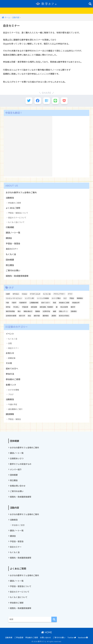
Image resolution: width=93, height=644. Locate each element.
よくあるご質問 (13, 208)
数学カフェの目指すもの (21, 464)
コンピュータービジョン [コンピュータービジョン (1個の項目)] (14, 298)
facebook (83, 637)
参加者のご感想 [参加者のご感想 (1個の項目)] (64, 303)
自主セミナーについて (17, 218)
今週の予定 (13, 404)
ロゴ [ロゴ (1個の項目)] (65, 298)
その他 (9, 363)
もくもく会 (11, 254)
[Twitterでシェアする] (29, 101)
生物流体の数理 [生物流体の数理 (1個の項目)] (11, 316)
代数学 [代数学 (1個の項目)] (14, 303)
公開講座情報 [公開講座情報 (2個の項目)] (34, 303)
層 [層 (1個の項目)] (57, 307)
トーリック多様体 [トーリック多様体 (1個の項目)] (43, 298)
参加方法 (10, 374)
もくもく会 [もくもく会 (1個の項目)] (47, 294)
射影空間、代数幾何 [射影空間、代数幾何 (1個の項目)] (46, 307)
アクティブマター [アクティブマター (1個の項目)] (59, 294)
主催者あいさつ (17, 458)
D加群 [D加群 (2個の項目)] (8, 294)
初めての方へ (12, 369)
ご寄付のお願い (13, 270)
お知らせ (10, 353)
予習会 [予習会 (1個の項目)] (72, 298)
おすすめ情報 (14, 390)
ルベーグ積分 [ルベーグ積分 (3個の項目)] (56, 298)
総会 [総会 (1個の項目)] (29, 316)
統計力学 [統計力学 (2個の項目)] (22, 316)
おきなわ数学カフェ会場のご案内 (21, 192)
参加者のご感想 (14, 203)
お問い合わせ (45, 637)
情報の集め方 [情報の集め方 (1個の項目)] (28, 311)
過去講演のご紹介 (15, 409)
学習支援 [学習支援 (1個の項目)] (25, 307)
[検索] (54, 619)
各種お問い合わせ (18, 486)
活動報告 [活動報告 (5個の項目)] (74, 311)
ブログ (11, 394)
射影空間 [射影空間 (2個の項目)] (34, 307)
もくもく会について (16, 222)
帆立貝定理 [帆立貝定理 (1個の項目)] (64, 307)
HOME (47, 632)
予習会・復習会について (18, 213)
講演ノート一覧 (13, 233)
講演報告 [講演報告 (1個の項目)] (46, 316)
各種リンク (11, 385)
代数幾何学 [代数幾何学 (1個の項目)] (23, 303)
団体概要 (10, 260)
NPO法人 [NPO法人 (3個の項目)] (16, 294)
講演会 (9, 238)
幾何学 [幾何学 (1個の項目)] (73, 307)
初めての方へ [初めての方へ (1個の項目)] (46, 303)
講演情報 (10, 414)
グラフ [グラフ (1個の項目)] (70, 294)
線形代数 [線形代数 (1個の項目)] (37, 316)
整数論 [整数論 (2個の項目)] (38, 311)
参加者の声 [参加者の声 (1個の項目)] (76, 303)
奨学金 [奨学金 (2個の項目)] (8, 307)
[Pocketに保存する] (64, 101)
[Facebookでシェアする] (38, 101)
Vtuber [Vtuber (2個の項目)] (25, 294)
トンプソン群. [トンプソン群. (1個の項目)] (30, 298)
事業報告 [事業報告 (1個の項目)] (80, 298)
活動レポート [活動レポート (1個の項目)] (63, 311)
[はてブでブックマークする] (47, 101)
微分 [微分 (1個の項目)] (19, 311)
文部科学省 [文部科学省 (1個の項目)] (46, 311)
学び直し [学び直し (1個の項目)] (16, 307)
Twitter (72, 637)
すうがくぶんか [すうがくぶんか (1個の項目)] (35, 294)
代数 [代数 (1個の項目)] (7, 303)
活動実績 (9, 637)
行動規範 (10, 227)
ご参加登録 (19, 637)
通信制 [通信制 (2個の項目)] (54, 316)
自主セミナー (12, 249)
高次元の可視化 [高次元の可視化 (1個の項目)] (64, 316)
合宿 (10, 343)
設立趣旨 (10, 265)
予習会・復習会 (13, 243)
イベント (10, 334)
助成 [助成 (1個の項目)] (54, 303)
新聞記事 (12, 358)
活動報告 (10, 198)
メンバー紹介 (16, 469)
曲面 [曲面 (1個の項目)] (54, 311)
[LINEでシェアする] (55, 101)
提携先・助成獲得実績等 (17, 276)
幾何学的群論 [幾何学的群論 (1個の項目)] (10, 311)
